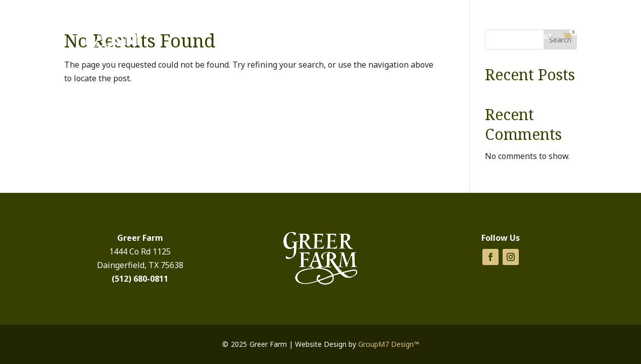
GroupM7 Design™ (389, 344)
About (499, 36)
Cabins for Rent (317, 36)
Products (381, 36)
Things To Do (445, 36)
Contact (538, 36)
